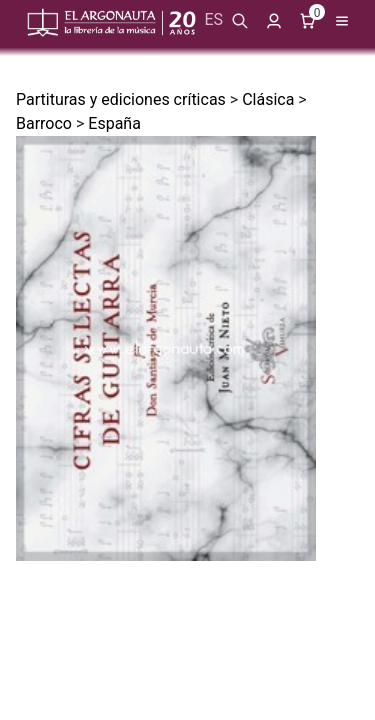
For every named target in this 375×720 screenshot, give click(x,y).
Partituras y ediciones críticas (121, 99)
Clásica (268, 99)
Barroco (44, 123)
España (114, 123)
